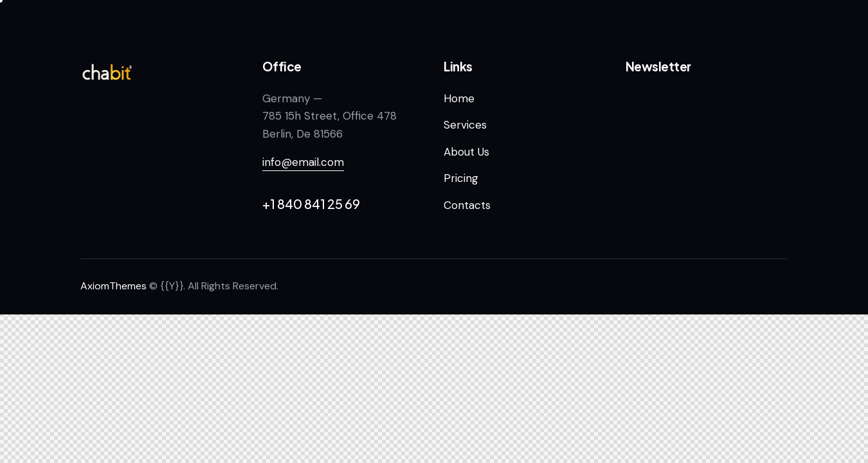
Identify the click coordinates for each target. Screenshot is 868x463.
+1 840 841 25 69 (311, 204)
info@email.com (303, 162)
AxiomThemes (113, 286)
